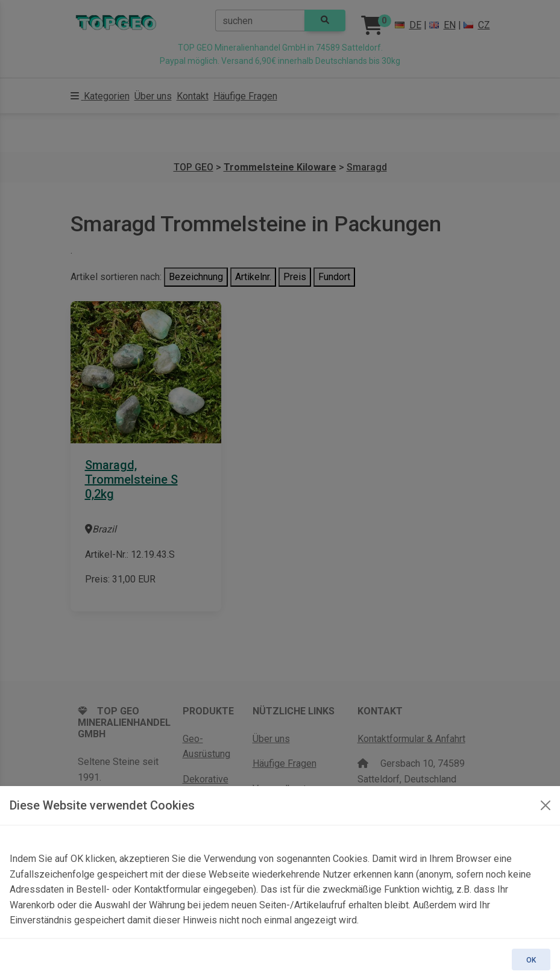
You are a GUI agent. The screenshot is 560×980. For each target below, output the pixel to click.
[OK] (546, 805)
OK (531, 960)
